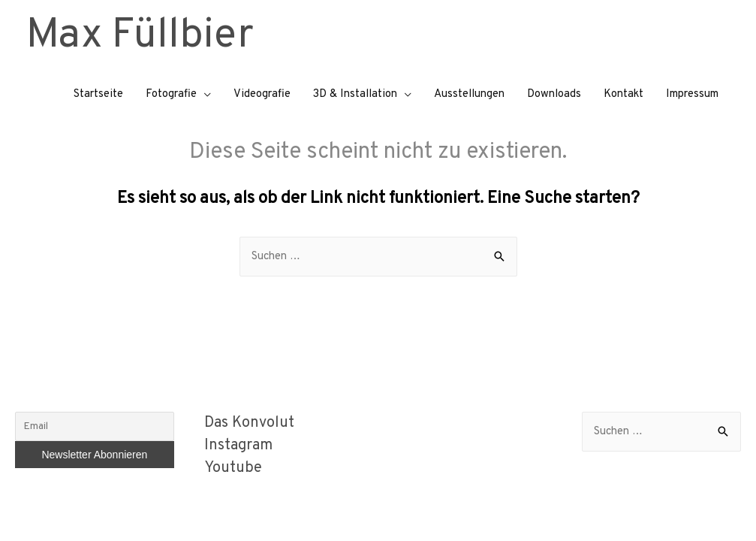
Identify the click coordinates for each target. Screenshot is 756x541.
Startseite (98, 94)
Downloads (554, 94)
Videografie (262, 94)
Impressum (692, 94)
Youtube (233, 468)
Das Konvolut (249, 423)
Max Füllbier (140, 36)
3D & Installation (355, 94)
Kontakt (623, 94)
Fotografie (171, 94)
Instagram (238, 446)
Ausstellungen (469, 94)
